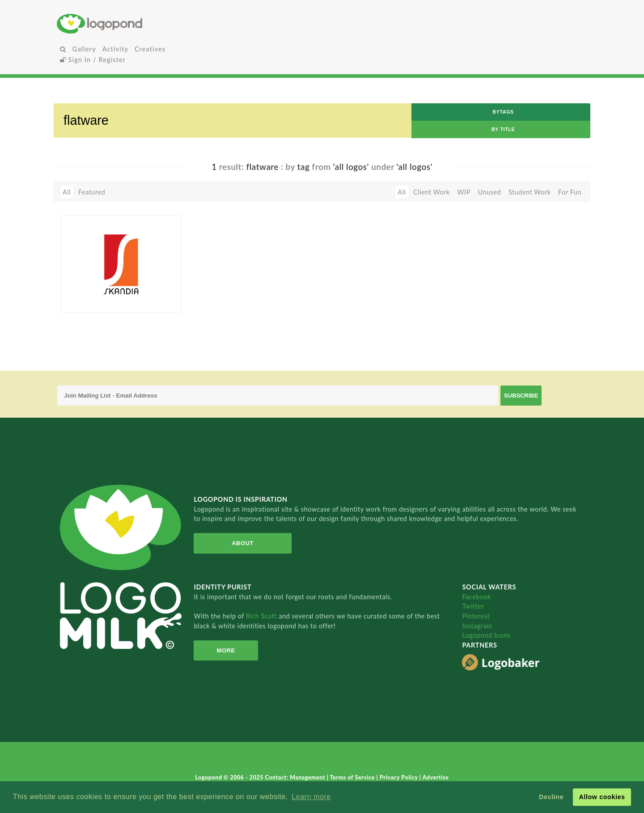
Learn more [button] (311, 797)
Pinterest (476, 616)
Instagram (477, 626)
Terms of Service (353, 777)
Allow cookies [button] (602, 797)
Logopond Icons (486, 635)
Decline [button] (551, 797)
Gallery (84, 49)
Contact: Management (296, 777)
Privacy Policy (400, 777)
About (243, 543)
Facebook (477, 597)
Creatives (150, 49)
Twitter (473, 606)
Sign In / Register (93, 60)
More (226, 650)
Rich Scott (263, 616)
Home (145, 23)
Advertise (436, 777)
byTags (503, 112)
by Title (503, 129)
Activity (115, 49)
